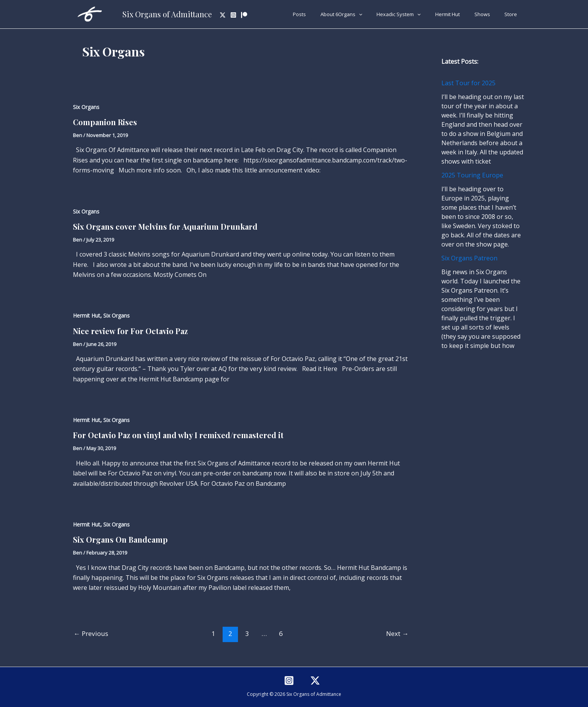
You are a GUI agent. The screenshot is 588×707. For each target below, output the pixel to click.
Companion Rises (105, 122)
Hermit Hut (459, 14)
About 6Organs (361, 14)
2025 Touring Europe (472, 175)
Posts (324, 14)
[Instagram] (233, 15)
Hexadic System (414, 14)
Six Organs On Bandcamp (120, 539)
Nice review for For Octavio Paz (130, 331)
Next (397, 633)
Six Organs (86, 107)
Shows (489, 14)
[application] (379, 14)
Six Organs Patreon (469, 258)
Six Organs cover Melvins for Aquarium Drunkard (165, 226)
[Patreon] (244, 15)
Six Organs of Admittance (167, 14)
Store (513, 14)
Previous (91, 633)
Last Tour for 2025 (468, 83)
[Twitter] (223, 15)
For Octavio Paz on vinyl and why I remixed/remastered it (178, 435)
